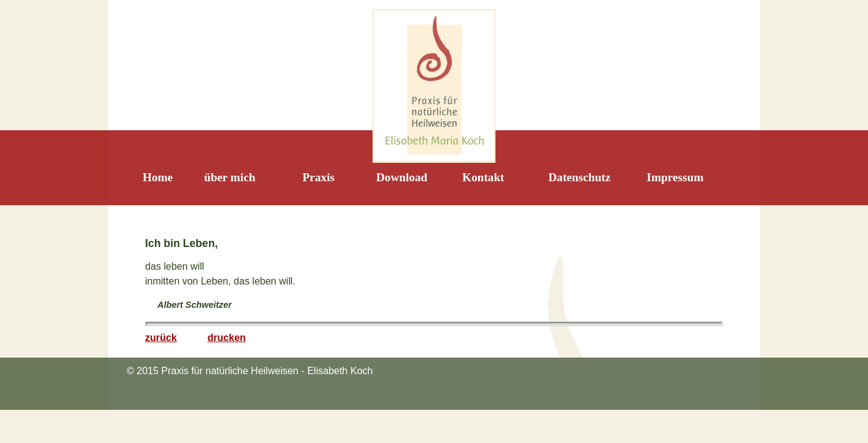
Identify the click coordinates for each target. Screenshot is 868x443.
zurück (161, 338)
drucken (227, 338)
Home (158, 177)
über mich (230, 177)
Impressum (675, 177)
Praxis (318, 177)
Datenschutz (579, 177)
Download (402, 177)
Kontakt (483, 177)
